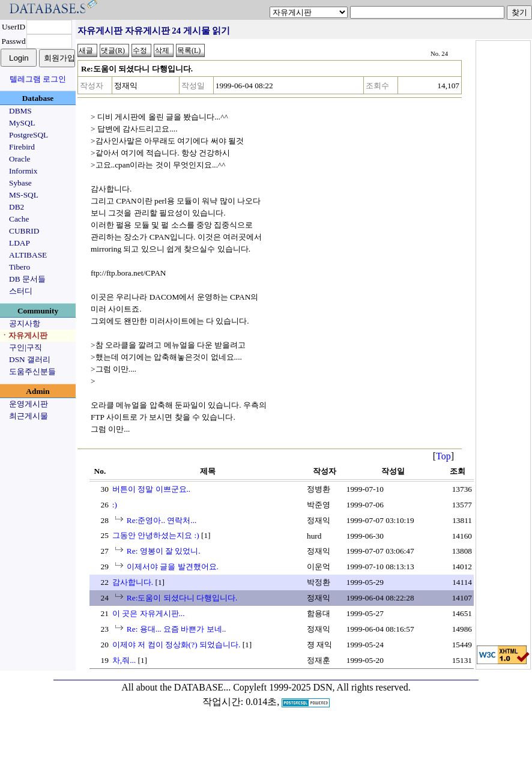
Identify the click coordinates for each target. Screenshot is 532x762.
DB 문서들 (27, 279)
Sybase (20, 183)
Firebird (22, 147)
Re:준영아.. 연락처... (162, 520)
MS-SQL (24, 195)
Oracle (20, 159)
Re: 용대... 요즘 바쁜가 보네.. (177, 629)
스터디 (21, 291)
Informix (23, 171)
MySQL (22, 123)
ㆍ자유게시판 (24, 335)
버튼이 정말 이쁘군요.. (151, 489)
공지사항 (25, 323)
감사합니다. (133, 582)
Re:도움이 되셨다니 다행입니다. (182, 598)
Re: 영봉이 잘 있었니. (164, 551)
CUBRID (24, 231)
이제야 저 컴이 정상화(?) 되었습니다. (176, 645)
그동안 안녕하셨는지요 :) (156, 535)
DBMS (20, 111)
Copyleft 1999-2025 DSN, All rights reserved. (322, 687)
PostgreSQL (29, 135)
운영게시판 (29, 404)
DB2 (17, 207)
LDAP (20, 243)
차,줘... (124, 660)
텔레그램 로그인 (38, 79)
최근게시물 (29, 416)
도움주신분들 (32, 371)
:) (115, 505)
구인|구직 (26, 347)
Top (443, 456)
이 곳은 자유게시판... (149, 613)
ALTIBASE (28, 255)
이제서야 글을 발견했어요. (173, 567)
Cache (19, 219)
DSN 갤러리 (30, 359)
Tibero (20, 267)
